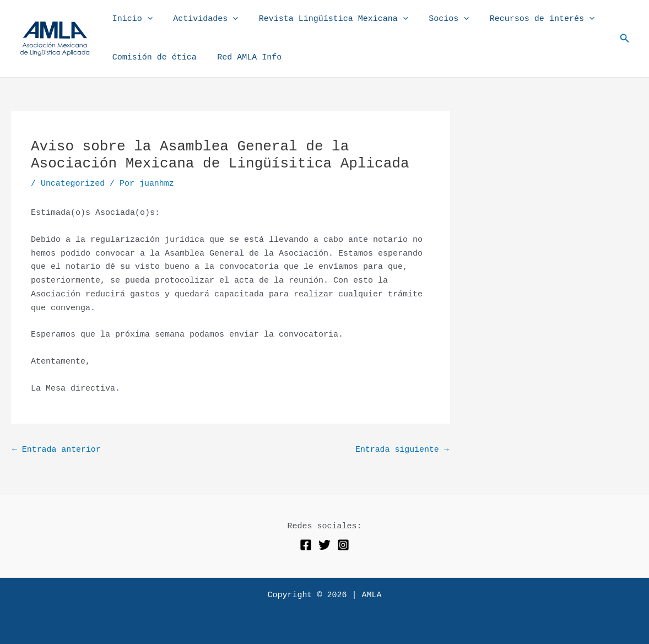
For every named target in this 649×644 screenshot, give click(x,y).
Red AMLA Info (243, 58)
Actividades (199, 19)
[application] (145, 19)
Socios (434, 19)
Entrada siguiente (402, 450)
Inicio (130, 19)
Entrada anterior (57, 450)
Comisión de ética (152, 58)
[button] (625, 39)
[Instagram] (343, 545)
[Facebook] (306, 545)
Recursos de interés (523, 19)
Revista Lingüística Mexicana (323, 19)
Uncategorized (73, 184)
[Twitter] (324, 545)
